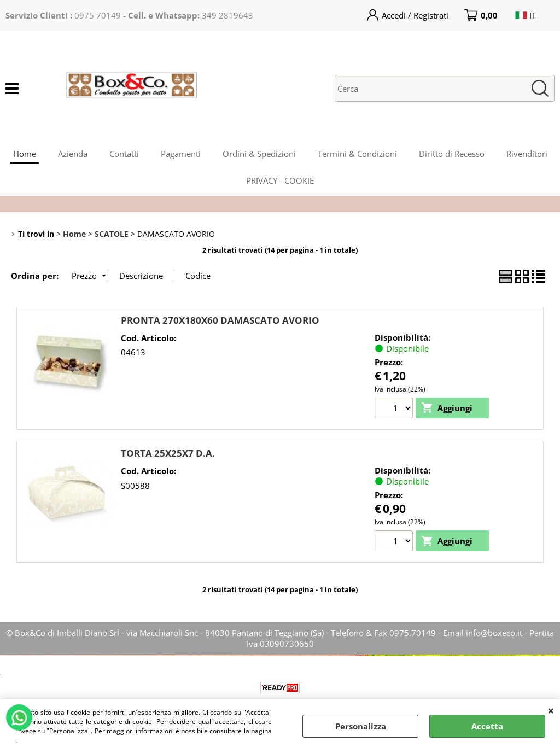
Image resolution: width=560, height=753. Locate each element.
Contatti (124, 154)
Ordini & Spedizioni (259, 154)
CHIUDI (551, 710)
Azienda (73, 154)
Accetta (487, 726)
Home (25, 154)
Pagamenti (181, 154)
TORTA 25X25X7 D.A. (168, 453)
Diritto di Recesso (452, 154)
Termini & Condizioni (357, 154)
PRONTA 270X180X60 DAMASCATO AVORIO (220, 320)
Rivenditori (527, 154)
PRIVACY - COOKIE (280, 180)
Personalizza (361, 726)
